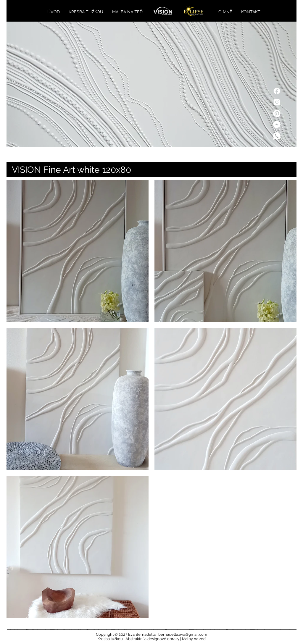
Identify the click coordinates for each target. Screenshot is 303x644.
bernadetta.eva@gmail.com (183, 634)
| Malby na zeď (193, 639)
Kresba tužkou (111, 639)
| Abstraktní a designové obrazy (152, 639)
